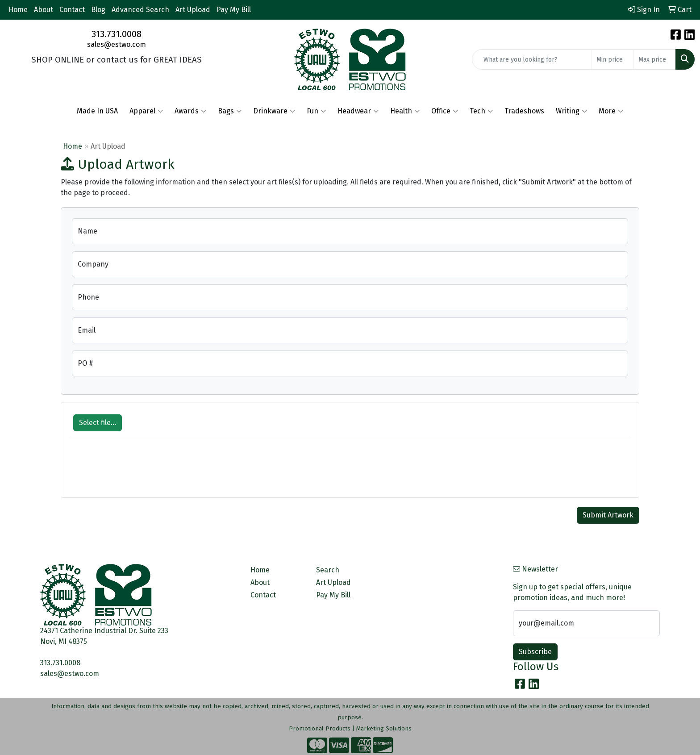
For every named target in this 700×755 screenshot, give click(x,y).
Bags (230, 111)
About (44, 10)
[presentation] (137, 471)
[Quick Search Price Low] (613, 59)
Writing (571, 111)
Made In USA (97, 111)
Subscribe (535, 652)
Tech (481, 111)
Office (445, 111)
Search (328, 570)
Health (405, 111)
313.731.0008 (117, 34)
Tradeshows (524, 111)
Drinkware (274, 111)
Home (18, 10)
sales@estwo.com (117, 44)
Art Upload (193, 10)
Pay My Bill (234, 10)
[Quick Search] (532, 59)
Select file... (98, 423)
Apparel (146, 111)
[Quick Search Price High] (655, 59)
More (611, 111)
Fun (316, 111)
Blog (98, 10)
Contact (72, 10)
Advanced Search (140, 10)
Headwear (358, 111)
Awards (190, 111)
